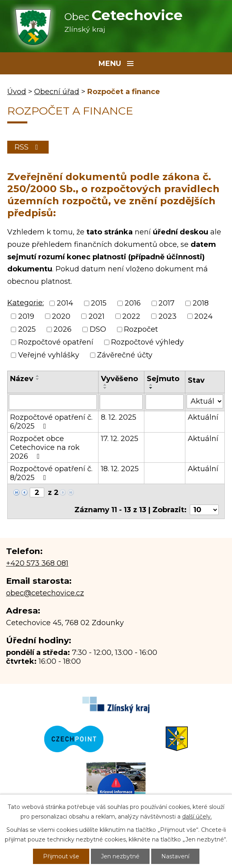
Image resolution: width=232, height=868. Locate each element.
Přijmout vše (61, 856)
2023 (167, 316)
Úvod (17, 92)
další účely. (197, 817)
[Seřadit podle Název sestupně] (38, 379)
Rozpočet (141, 329)
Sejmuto (163, 379)
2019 (26, 316)
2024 (203, 316)
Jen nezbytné (120, 856)
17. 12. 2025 (120, 439)
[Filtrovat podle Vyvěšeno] (121, 402)
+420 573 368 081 (37, 563)
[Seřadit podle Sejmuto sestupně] (151, 388)
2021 (96, 316)
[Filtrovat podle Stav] (205, 401)
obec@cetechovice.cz (45, 593)
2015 (99, 304)
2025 (27, 329)
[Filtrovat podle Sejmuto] (165, 402)
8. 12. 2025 (119, 417)
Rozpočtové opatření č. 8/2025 (51, 473)
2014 (65, 304)
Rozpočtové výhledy (147, 342)
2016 (133, 304)
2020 (61, 316)
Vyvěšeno (119, 379)
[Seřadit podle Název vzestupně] (38, 376)
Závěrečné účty (125, 355)
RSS (28, 147)
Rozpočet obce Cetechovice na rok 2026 (45, 447)
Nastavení (175, 856)
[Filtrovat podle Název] (53, 402)
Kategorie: (26, 303)
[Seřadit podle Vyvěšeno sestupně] (105, 388)
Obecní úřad (57, 92)
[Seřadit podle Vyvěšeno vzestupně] (105, 385)
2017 (166, 304)
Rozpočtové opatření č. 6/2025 (51, 422)
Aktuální (203, 417)
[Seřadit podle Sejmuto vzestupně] (151, 385)
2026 (63, 329)
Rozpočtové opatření (56, 342)
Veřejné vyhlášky (49, 355)
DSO (98, 329)
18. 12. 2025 (120, 469)
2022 (131, 316)
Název (22, 379)
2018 (201, 304)
